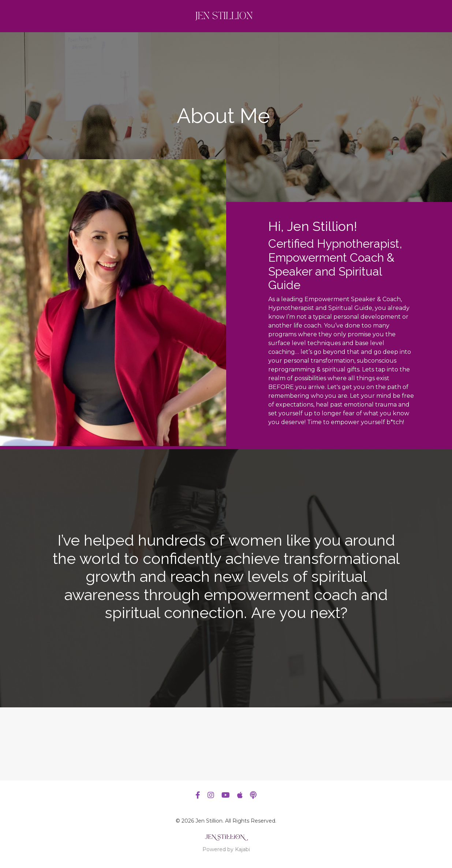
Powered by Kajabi (226, 849)
